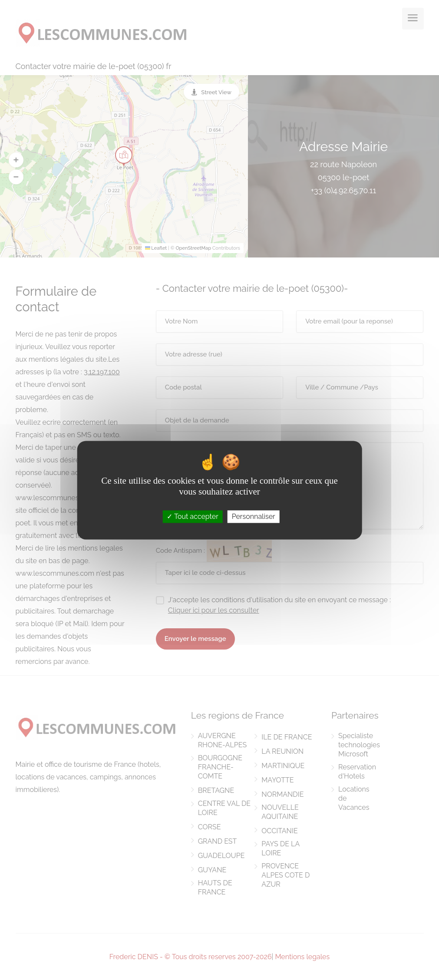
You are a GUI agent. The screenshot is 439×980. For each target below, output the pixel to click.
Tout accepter (193, 516)
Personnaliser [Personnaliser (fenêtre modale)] (254, 516)
